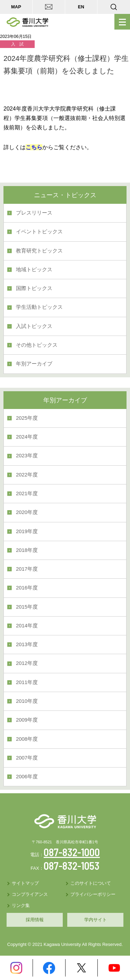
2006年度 (27, 777)
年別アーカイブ (34, 364)
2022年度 (27, 475)
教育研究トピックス (39, 251)
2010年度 (27, 701)
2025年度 (27, 418)
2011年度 (27, 682)
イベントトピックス (39, 232)
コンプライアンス (30, 894)
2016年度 (27, 588)
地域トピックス (34, 270)
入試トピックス (34, 326)
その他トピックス (37, 345)
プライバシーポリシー (93, 894)
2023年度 (27, 456)
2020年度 (27, 512)
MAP (16, 7)
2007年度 (27, 758)
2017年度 (27, 569)
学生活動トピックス (39, 307)
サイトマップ (25, 883)
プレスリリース (34, 213)
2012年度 (27, 663)
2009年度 (27, 720)
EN (81, 7)
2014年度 (27, 626)
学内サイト (96, 920)
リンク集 (21, 905)
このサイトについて (91, 883)
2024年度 (27, 437)
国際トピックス (34, 288)
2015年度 (27, 607)
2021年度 (27, 493)
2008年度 (27, 739)
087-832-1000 (72, 852)
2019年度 (27, 531)
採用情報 (35, 920)
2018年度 (27, 550)
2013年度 (27, 644)
